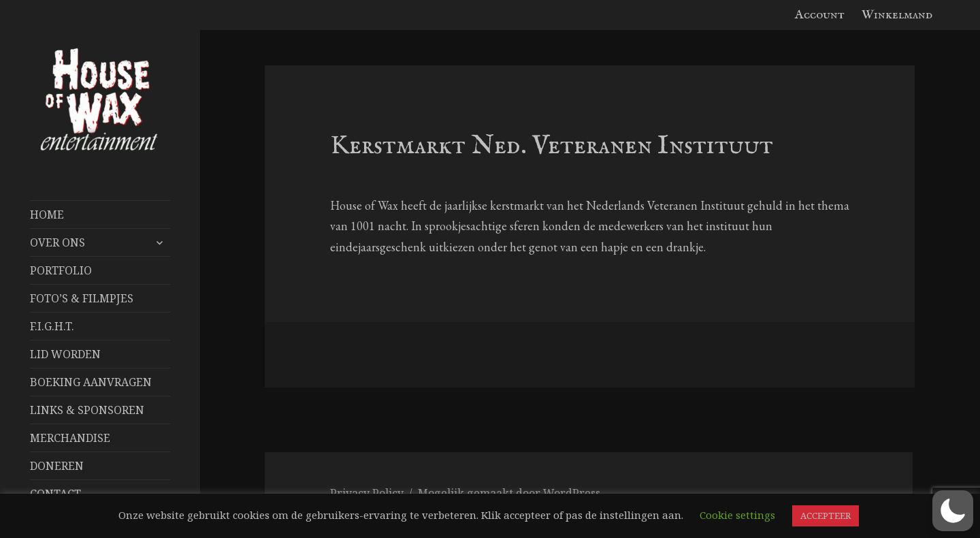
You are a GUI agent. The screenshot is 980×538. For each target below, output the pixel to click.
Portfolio (61, 270)
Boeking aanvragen (91, 382)
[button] (953, 511)
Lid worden (65, 354)
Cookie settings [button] (737, 515)
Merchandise (70, 438)
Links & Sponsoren (87, 410)
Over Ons (58, 242)
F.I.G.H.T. (52, 326)
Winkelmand (897, 15)
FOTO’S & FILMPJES (82, 298)
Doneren (57, 466)
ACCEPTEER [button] (826, 516)
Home (47, 215)
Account (820, 15)
